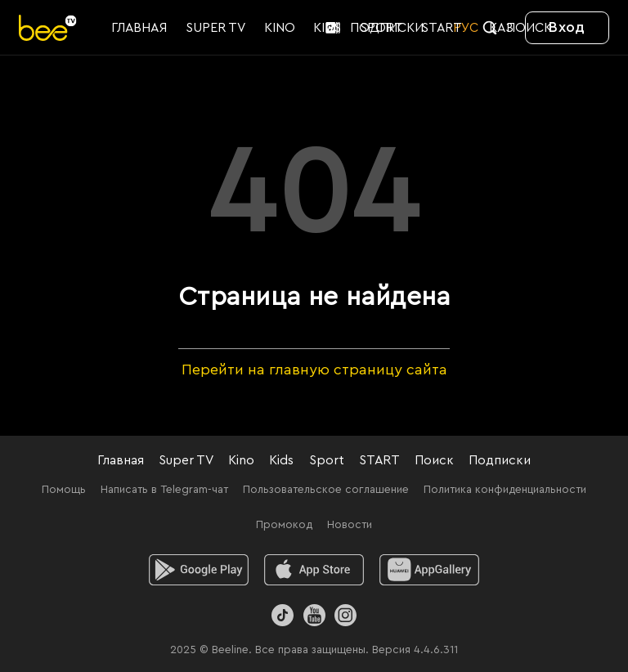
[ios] (314, 570)
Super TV (186, 460)
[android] (199, 570)
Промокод (284, 525)
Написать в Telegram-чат (164, 490)
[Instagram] (345, 615)
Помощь (64, 490)
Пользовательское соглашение (326, 490)
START (379, 460)
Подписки (500, 460)
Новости (350, 525)
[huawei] (430, 570)
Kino (241, 460)
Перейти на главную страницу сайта (314, 370)
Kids (281, 460)
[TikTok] (283, 615)
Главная (121, 460)
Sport (327, 460)
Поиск (434, 460)
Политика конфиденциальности (505, 490)
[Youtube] (314, 615)
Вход (567, 27)
